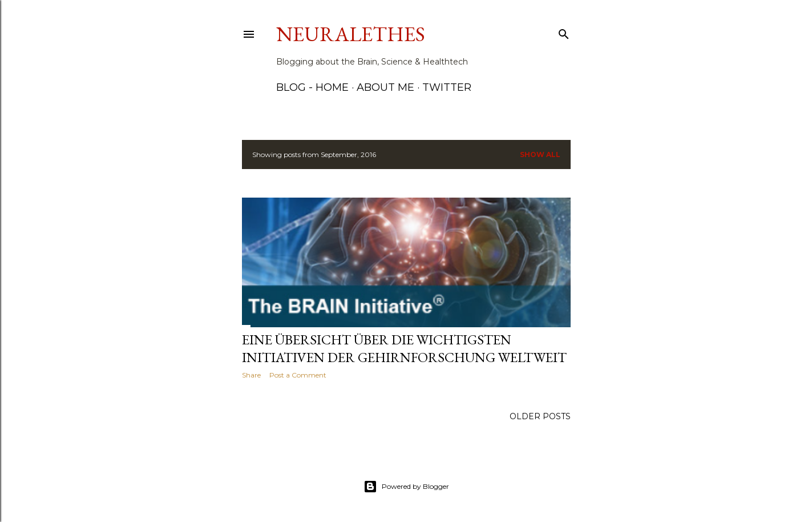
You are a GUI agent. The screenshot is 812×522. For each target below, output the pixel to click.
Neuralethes (351, 34)
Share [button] (251, 375)
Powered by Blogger (406, 487)
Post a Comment (298, 375)
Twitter (447, 87)
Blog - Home (312, 87)
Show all (540, 154)
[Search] (564, 32)
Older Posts (540, 416)
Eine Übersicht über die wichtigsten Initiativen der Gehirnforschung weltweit (404, 348)
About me (385, 87)
